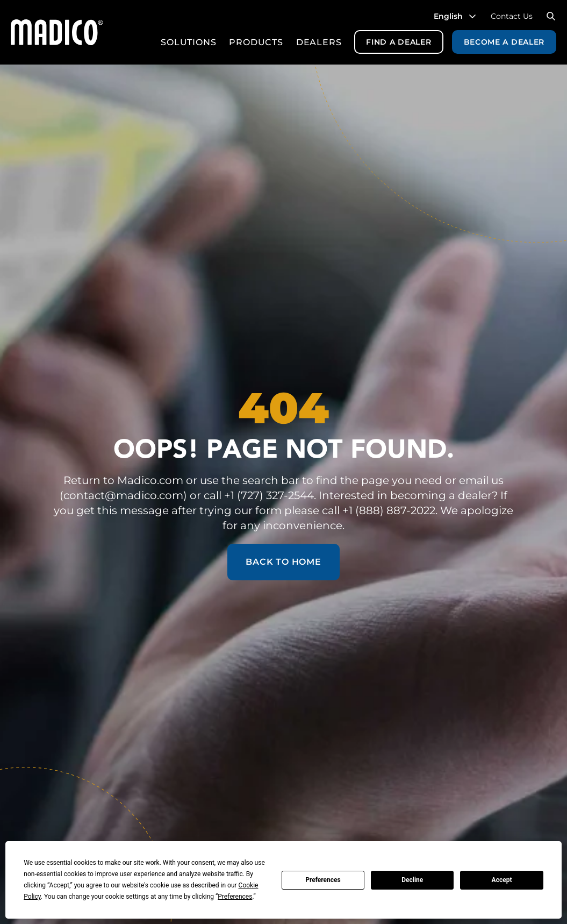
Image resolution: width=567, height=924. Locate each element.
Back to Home (283, 562)
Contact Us (512, 16)
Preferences (323, 880)
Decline (412, 880)
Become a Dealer (504, 42)
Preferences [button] (235, 897)
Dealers (319, 42)
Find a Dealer (399, 42)
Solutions (188, 42)
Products (256, 42)
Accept (502, 880)
